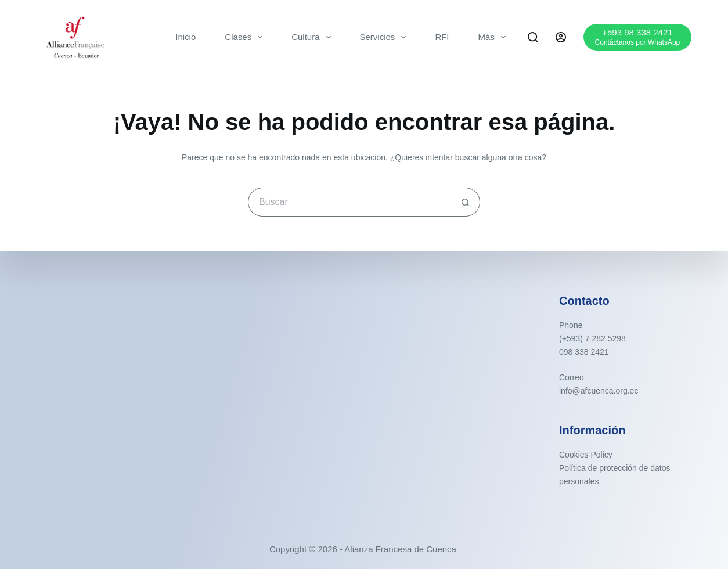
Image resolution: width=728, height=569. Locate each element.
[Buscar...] (349, 202)
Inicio (185, 37)
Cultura (313, 37)
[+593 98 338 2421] (638, 37)
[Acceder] (561, 37)
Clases (246, 37)
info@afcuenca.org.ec (599, 391)
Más (494, 37)
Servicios (385, 37)
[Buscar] (533, 37)
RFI (442, 37)
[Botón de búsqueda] (466, 202)
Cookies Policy (586, 455)
